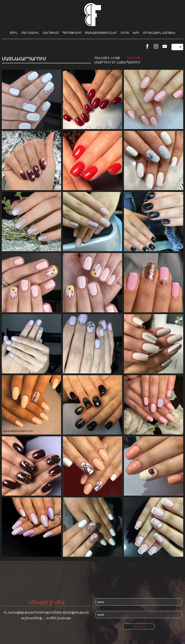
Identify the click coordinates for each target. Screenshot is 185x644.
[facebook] (147, 46)
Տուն (14, 33)
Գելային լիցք (107, 58)
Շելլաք (133, 58)
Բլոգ (125, 33)
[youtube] (165, 46)
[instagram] (156, 46)
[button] (177, 47)
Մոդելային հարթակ (159, 33)
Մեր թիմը (51, 33)
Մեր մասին (30, 33)
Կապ (136, 33)
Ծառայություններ (101, 33)
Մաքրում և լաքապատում (117, 62)
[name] (139, 602)
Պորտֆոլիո (72, 33)
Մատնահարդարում (24, 59)
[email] (139, 615)
